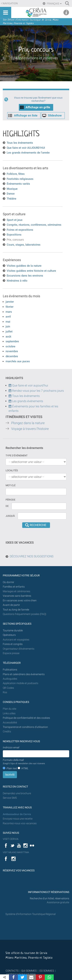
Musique (12, 189)
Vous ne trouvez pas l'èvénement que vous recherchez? (38, 99)
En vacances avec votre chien (20, 601)
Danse (11, 194)
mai (8, 322)
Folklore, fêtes (16, 174)
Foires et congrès (13, 644)
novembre (12, 351)
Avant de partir (11, 605)
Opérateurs (9, 635)
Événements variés (18, 184)
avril (8, 317)
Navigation (10, 3)
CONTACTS (12, 971)
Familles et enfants (14, 587)
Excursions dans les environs (25, 276)
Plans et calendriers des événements (24, 674)
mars (9, 312)
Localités (12, 470)
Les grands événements (27, 401)
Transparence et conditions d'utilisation (25, 727)
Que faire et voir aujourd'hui (28, 385)
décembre (12, 356)
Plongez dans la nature (28, 423)
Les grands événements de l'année (28, 153)
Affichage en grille (38, 107)
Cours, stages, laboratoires (24, 245)
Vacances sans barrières (17, 596)
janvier (10, 302)
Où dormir (8, 582)
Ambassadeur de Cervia (17, 814)
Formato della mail (24, 762)
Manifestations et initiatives (36, 58)
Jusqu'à (10, 516)
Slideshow (55, 115)
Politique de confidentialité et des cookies (26, 718)
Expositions (14, 235)
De (7, 506)
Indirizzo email (11, 747)
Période (10, 500)
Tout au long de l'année (16, 610)
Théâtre (11, 199)
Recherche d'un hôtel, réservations (50, 898)
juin (8, 326)
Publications (10, 670)
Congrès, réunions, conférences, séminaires (34, 225)
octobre (10, 346)
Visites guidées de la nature (24, 266)
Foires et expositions (20, 230)
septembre (12, 341)
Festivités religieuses (20, 179)
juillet (9, 332)
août (8, 337)
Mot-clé (11, 485)
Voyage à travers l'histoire (30, 429)
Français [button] (54, 4)
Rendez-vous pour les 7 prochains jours (38, 391)
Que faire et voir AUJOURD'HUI (26, 148)
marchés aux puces (18, 361)
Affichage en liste (26, 115)
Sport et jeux (15, 220)
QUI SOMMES (29, 971)
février (10, 307)
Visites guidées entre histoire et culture (31, 271)
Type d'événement (17, 456)
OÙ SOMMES (47, 971)
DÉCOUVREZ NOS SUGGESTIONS (32, 556)
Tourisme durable (13, 631)
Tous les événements (20, 143)
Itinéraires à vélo (17, 281)
